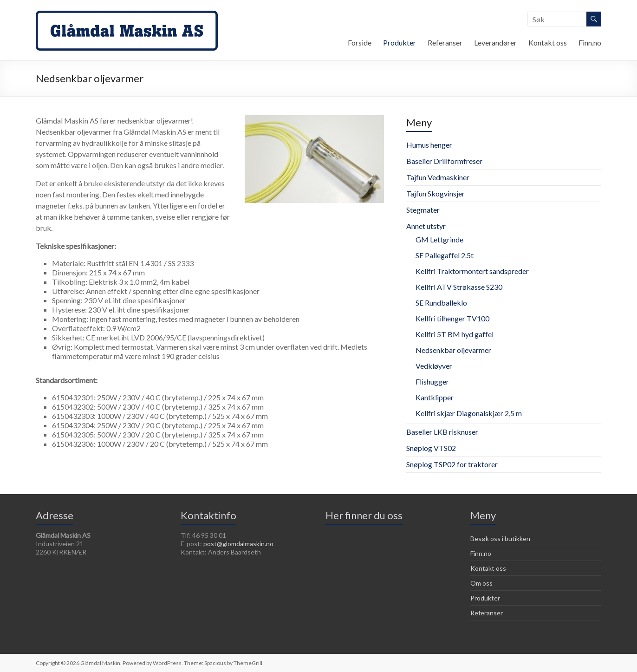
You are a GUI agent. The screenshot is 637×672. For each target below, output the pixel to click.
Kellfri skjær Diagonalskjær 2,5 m (469, 413)
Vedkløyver (434, 366)
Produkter (400, 42)
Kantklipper (435, 397)
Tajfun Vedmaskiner (438, 177)
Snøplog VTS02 (431, 448)
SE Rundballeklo (441, 303)
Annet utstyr (426, 226)
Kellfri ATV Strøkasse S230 (459, 287)
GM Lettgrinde (439, 239)
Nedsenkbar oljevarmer (453, 350)
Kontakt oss (548, 42)
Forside (360, 42)
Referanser (445, 42)
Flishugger (432, 382)
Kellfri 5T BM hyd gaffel (455, 334)
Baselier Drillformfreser (444, 161)
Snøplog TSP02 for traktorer (452, 464)
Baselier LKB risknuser (442, 432)
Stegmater (423, 210)
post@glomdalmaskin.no (238, 544)
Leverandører (495, 42)
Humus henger (429, 145)
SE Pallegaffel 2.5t (445, 255)
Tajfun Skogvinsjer (435, 193)
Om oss (481, 583)
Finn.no (590, 42)
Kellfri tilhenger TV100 (452, 318)
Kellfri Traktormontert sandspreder (472, 271)
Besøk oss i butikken (500, 538)
